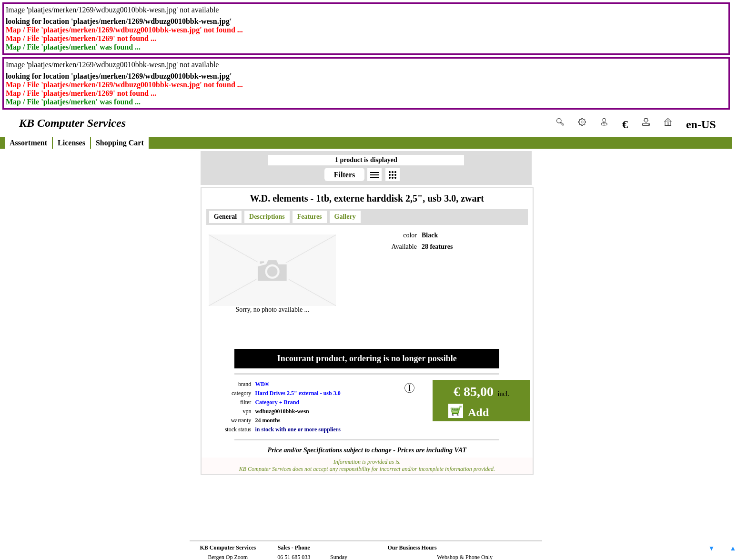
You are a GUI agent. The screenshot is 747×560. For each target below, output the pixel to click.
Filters (344, 175)
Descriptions (267, 217)
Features (310, 217)
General (225, 217)
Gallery (345, 217)
